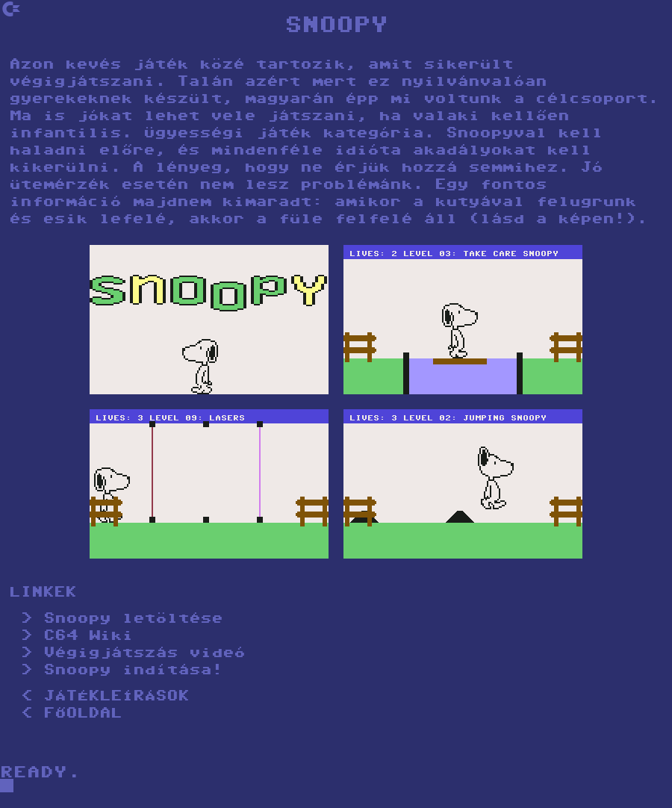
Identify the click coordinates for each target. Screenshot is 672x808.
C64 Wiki (88, 637)
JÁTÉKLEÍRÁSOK (116, 697)
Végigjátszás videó (144, 654)
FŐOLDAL (83, 714)
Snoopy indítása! (133, 671)
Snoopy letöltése (133, 619)
